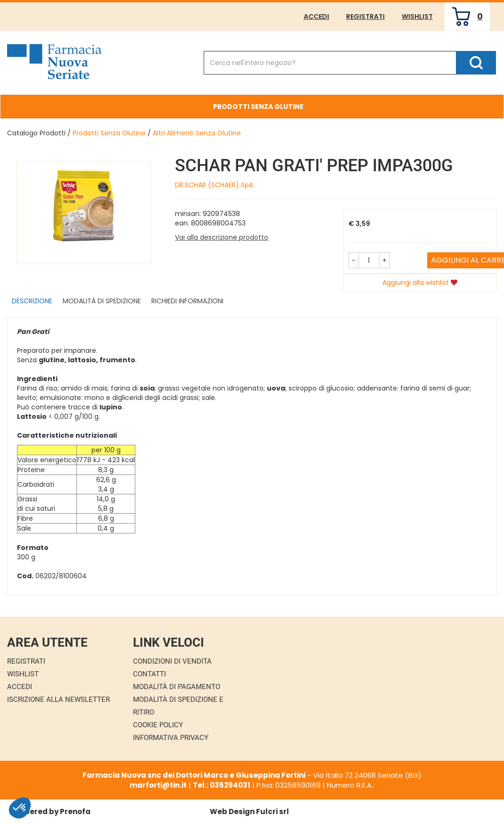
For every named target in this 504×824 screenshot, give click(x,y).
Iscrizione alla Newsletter (58, 699)
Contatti (149, 674)
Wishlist (417, 17)
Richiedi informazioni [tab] (187, 301)
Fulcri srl (273, 812)
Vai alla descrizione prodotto (222, 237)
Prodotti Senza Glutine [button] (258, 107)
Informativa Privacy (171, 738)
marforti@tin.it (158, 785)
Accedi (316, 17)
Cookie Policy (158, 725)
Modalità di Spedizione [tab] (102, 301)
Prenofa (75, 812)
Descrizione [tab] (32, 301)
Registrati (365, 17)
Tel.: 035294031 (222, 785)
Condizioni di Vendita (172, 661)
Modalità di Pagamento (177, 687)
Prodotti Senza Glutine (109, 133)
